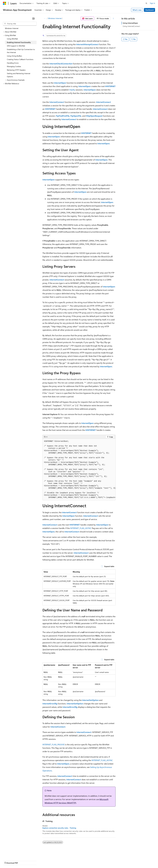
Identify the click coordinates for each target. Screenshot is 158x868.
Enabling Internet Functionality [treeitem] (19, 42)
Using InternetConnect (131, 26)
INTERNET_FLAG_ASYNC (81, 528)
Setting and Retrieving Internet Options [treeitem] (19, 75)
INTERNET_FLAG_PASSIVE (54, 744)
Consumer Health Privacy (71, 861)
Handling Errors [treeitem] (13, 63)
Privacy (54, 861)
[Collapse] (33, 18)
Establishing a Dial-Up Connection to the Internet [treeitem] (21, 51)
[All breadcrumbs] (45, 18)
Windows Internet (55, 18)
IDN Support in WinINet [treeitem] (16, 46)
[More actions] (113, 18)
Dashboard (150, 10)
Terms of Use (90, 861)
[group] (79, 469)
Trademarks (102, 861)
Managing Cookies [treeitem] (14, 66)
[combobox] (20, 24)
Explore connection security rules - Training (59, 828)
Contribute (44, 861)
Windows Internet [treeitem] (12, 28)
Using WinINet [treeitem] (12, 39)
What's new (137, 10)
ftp (74, 90)
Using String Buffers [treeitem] (14, 56)
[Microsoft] (5, 3)
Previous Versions (22, 861)
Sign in (152, 3)
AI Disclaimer (8, 861)
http (71, 90)
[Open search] (146, 3)
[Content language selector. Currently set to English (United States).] (14, 855)
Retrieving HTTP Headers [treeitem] (16, 70)
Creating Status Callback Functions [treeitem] (20, 59)
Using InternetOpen (130, 23)
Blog (34, 861)
